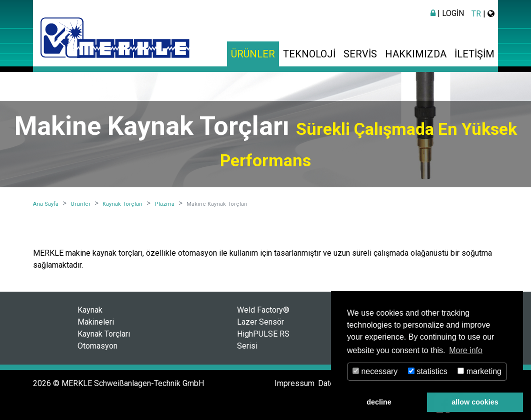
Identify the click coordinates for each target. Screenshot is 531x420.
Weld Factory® (263, 310)
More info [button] (466, 350)
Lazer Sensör (260, 322)
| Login (447, 13)
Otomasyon (97, 346)
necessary (375, 371)
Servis (360, 54)
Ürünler (253, 54)
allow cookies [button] (475, 402)
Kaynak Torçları (104, 334)
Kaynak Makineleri (96, 316)
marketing (479, 371)
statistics (428, 371)
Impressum (294, 383)
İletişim (474, 54)
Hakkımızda (416, 54)
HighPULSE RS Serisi (263, 340)
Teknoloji (309, 54)
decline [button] (379, 402)
